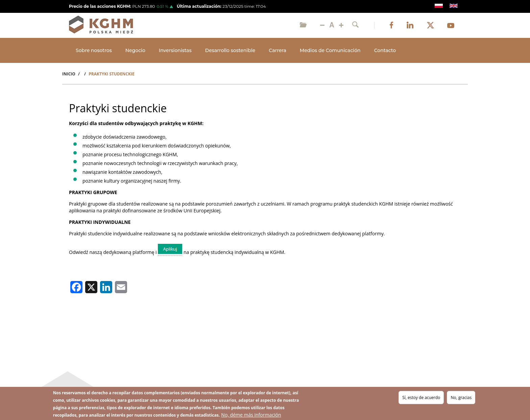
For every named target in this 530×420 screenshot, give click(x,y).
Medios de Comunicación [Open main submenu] (330, 50)
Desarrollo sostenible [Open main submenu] (230, 50)
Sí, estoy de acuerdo (421, 398)
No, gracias (461, 398)
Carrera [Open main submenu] (278, 50)
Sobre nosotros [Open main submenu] (94, 50)
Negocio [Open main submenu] (135, 50)
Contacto (385, 50)
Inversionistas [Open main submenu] (175, 50)
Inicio (69, 74)
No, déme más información (251, 415)
